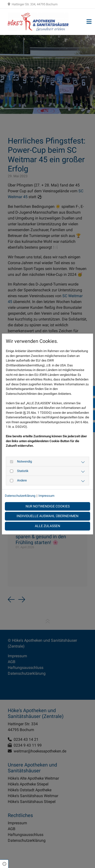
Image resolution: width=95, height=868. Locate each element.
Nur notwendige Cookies (48, 506)
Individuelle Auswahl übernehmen (47, 516)
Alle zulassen (47, 526)
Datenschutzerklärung (20, 496)
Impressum (46, 496)
